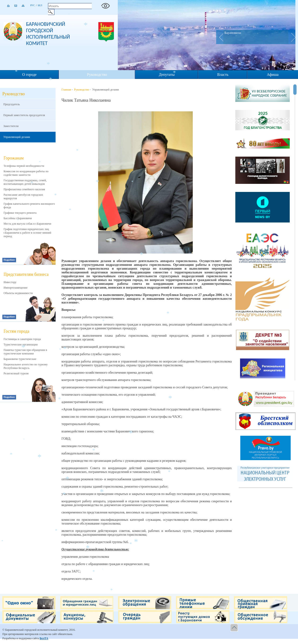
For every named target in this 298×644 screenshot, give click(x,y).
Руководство (97, 75)
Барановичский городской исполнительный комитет (48, 34)
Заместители (11, 126)
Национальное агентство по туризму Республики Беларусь (26, 366)
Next (292, 37)
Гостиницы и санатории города (22, 339)
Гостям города (16, 331)
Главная (66, 90)
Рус (33, 5)
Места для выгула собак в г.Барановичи (27, 224)
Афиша (273, 75)
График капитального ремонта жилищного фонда (29, 206)
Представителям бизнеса (26, 274)
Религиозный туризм (16, 373)
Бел (40, 5)
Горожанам (14, 158)
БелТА (44, 638)
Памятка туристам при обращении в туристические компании (25, 352)
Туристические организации (21, 345)
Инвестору (10, 282)
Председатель (12, 104)
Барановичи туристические (20, 359)
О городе (29, 75)
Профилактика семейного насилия (24, 189)
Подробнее (9, 260)
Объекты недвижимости (18, 293)
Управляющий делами (17, 137)
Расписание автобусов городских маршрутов (23, 197)
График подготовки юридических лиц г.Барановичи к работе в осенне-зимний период (27, 233)
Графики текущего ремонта (20, 213)
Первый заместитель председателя (24, 115)
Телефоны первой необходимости (24, 166)
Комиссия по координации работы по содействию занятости (26, 173)
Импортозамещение (15, 288)
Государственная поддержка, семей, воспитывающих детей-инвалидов (25, 182)
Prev (220, 37)
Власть (223, 75)
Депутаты (167, 75)
